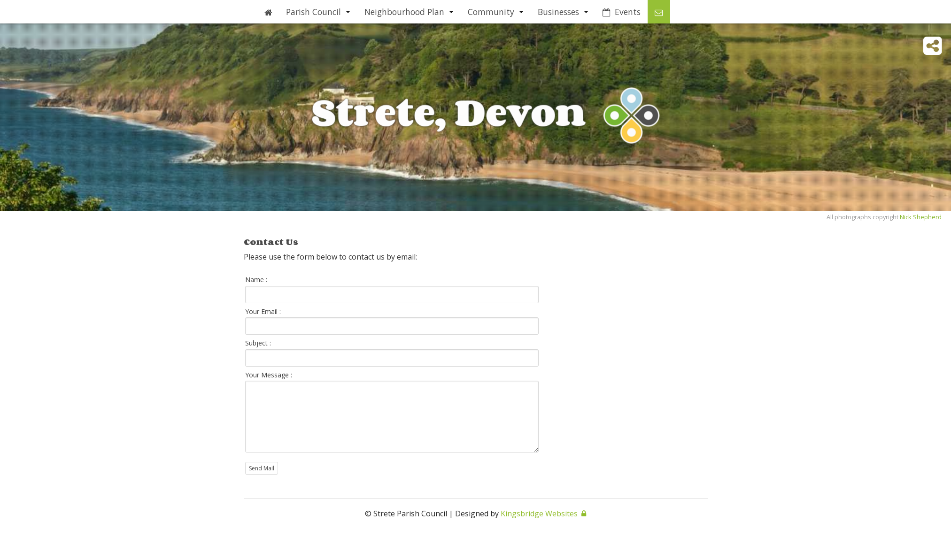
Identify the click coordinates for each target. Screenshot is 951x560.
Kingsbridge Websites (539, 514)
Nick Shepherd (921, 217)
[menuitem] (268, 12)
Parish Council (313, 12)
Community (491, 12)
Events (622, 12)
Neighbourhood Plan (404, 12)
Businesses (558, 12)
